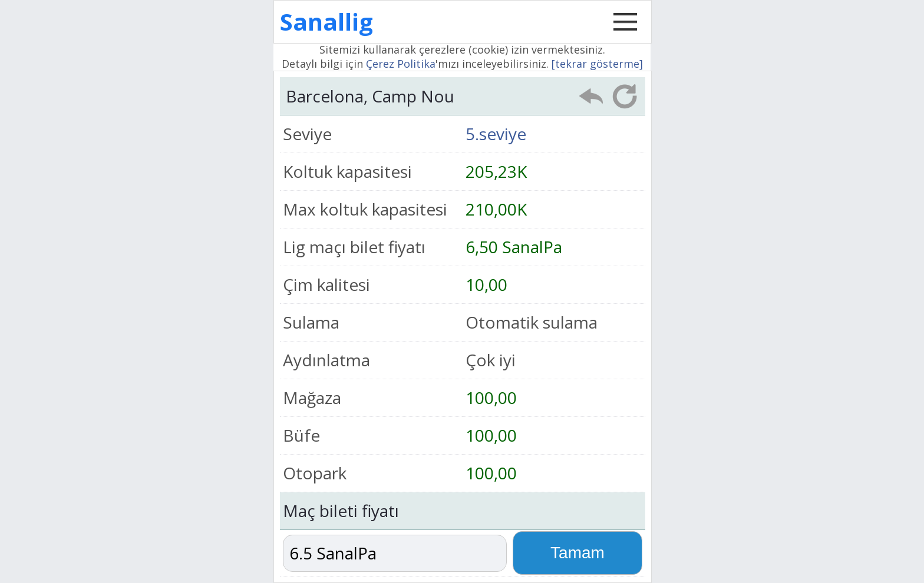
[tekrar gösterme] (597, 64)
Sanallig (326, 21)
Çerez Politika (401, 64)
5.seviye (496, 134)
